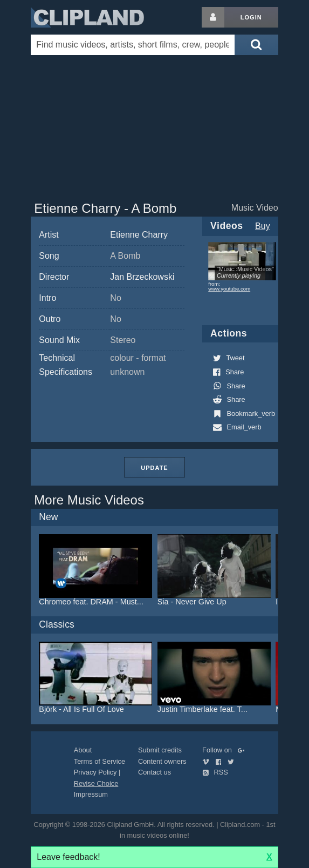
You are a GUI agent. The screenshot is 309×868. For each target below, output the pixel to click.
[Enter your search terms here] (133, 45)
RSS (215, 772)
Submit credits (160, 750)
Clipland (87, 17)
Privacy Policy (95, 772)
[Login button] (213, 17)
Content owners (162, 761)
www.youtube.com (229, 289)
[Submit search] (256, 45)
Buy (263, 226)
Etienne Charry (139, 235)
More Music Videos (89, 500)
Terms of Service (99, 761)
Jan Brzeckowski (142, 277)
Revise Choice (96, 783)
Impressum (91, 794)
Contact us (154, 772)
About (83, 750)
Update (154, 468)
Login (251, 17)
